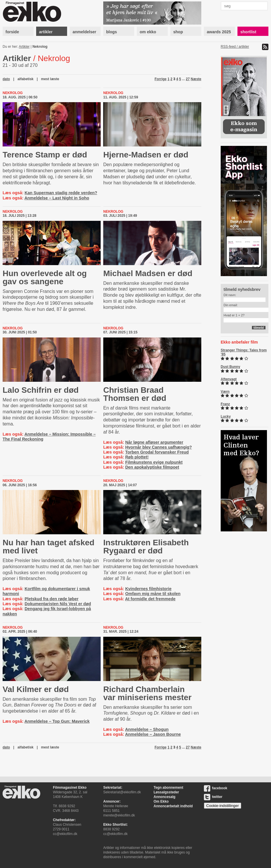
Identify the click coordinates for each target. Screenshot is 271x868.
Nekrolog (40, 47)
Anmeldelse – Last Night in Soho (57, 198)
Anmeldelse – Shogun (147, 729)
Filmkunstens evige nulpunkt (154, 462)
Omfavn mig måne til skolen (153, 594)
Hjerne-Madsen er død (146, 155)
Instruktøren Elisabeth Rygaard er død (146, 547)
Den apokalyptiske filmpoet (152, 467)
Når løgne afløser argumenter (154, 442)
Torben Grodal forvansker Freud (157, 452)
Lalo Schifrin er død (41, 390)
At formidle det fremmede (150, 599)
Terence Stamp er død (45, 155)
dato (6, 79)
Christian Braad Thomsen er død (135, 394)
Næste (196, 79)
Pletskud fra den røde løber (51, 599)
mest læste (50, 79)
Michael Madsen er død (148, 273)
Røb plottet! (137, 457)
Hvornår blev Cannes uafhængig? (158, 447)
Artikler (24, 47)
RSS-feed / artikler (235, 47)
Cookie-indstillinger (223, 806)
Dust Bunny (230, 367)
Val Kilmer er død (36, 689)
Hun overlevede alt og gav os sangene (45, 277)
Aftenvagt (229, 379)
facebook (216, 788)
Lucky (226, 416)
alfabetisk (25, 79)
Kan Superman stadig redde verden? (61, 193)
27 (188, 79)
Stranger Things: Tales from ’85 (244, 352)
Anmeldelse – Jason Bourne (153, 734)
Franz (225, 404)
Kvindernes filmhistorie (148, 589)
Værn (225, 392)
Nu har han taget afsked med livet (48, 547)
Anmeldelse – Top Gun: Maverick (57, 721)
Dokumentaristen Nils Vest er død (58, 604)
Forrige (160, 79)
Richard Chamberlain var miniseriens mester (147, 693)
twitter (213, 797)
